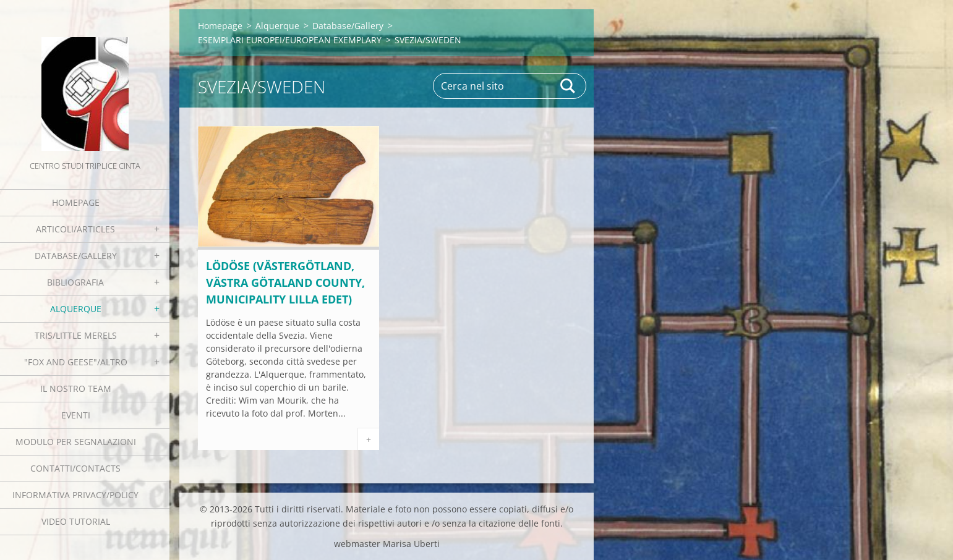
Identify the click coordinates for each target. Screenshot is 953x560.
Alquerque (76, 309)
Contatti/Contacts (75, 468)
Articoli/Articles (75, 229)
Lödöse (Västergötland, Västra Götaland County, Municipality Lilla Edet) (285, 282)
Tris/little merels (76, 335)
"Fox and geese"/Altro (76, 362)
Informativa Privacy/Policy (75, 495)
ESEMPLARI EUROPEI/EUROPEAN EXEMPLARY (290, 40)
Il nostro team (76, 388)
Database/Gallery (76, 256)
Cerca (568, 86)
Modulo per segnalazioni (76, 442)
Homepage (76, 202)
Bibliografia (75, 282)
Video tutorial (76, 521)
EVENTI (76, 415)
